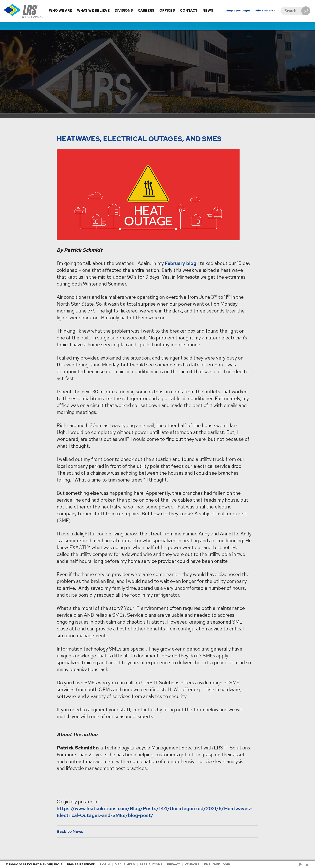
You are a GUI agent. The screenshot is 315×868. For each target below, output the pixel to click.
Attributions (151, 864)
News (208, 11)
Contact (189, 11)
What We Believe (93, 11)
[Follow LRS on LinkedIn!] (307, 864)
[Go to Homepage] (23, 11)
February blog (181, 263)
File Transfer (265, 11)
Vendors (192, 864)
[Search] (294, 11)
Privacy (174, 864)
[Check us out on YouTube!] (302, 864)
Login (105, 864)
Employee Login (238, 11)
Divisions (124, 11)
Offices (167, 11)
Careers (146, 11)
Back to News (70, 831)
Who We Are (60, 11)
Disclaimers (125, 864)
